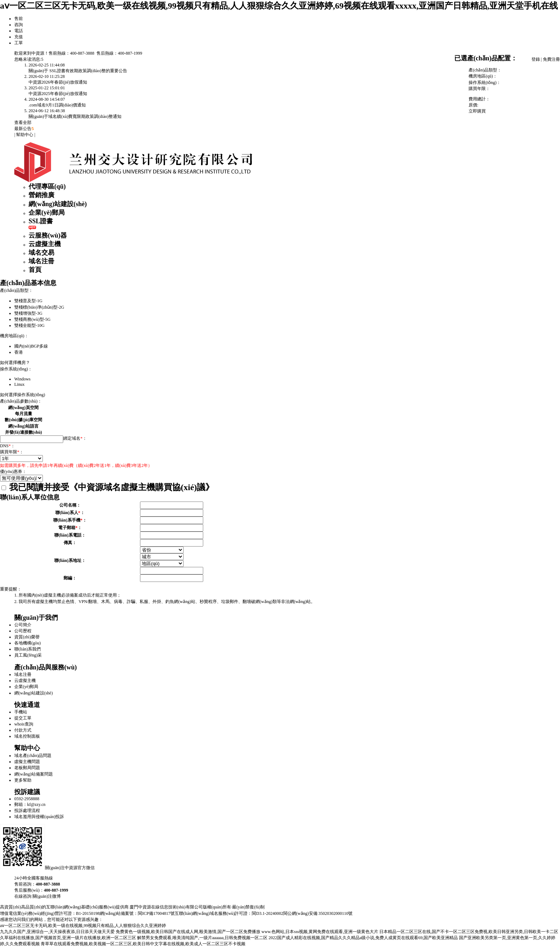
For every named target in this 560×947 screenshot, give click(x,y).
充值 (19, 37)
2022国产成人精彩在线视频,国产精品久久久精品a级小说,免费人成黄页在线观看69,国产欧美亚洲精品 (363, 938)
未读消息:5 (33, 59)
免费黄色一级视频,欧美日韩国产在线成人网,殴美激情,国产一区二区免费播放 (188, 932)
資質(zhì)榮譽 (27, 637)
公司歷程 (23, 631)
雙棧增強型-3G (28, 313)
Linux (19, 384)
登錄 (536, 59)
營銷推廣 (41, 195)
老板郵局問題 (27, 768)
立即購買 (477, 111)
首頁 (35, 270)
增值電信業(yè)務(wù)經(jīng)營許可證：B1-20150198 (50, 913)
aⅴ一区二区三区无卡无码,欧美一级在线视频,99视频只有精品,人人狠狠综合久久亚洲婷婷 (83, 926)
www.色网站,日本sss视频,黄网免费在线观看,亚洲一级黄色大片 (320, 932)
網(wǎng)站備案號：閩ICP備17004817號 (137, 913)
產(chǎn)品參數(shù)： (21, 401)
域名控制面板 (27, 736)
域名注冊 (41, 261)
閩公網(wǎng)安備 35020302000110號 (318, 913)
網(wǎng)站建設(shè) (58, 204)
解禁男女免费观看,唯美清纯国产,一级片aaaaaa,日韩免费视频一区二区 (202, 938)
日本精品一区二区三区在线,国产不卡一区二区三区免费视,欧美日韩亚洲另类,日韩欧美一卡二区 (469, 932)
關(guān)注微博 (47, 896)
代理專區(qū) (47, 186)
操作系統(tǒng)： (16, 369)
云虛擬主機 (45, 244)
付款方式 (23, 730)
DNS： (7, 446)
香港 (19, 352)
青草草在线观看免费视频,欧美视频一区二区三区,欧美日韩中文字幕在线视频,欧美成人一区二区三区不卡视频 (143, 944)
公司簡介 (23, 625)
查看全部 (23, 123)
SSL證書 (41, 221)
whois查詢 (24, 724)
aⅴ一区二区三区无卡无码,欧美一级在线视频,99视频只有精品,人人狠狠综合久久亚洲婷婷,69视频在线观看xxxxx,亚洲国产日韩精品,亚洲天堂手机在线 (279, 6)
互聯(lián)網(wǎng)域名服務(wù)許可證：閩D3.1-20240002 (229, 913)
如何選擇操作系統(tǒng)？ (22, 395)
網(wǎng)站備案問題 (34, 774)
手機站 (21, 712)
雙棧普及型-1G (28, 301)
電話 (19, 31)
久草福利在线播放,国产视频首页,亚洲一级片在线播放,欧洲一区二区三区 (68, 938)
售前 (19, 19)
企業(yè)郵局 (47, 213)
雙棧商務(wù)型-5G (32, 319)
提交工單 (23, 718)
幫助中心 (25, 135)
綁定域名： (75, 438)
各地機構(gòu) (27, 643)
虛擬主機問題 (27, 762)
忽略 (19, 59)
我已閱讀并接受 (108, 487)
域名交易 (41, 253)
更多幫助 (23, 780)
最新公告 (24, 129)
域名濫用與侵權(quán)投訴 (39, 817)
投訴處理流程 (27, 811)
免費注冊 (551, 59)
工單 (19, 43)
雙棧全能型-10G (29, 325)
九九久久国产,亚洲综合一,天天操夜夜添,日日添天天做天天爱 (57, 932)
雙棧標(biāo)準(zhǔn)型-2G (39, 307)
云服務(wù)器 (48, 235)
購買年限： (12, 452)
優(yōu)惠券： (13, 472)
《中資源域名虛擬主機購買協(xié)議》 (142, 487)
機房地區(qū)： (14, 336)
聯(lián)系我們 (27, 649)
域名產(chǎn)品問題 (33, 756)
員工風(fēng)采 (28, 655)
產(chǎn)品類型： (16, 290)
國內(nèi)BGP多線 (31, 346)
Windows (22, 379)
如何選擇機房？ (15, 363)
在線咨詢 (23, 896)
